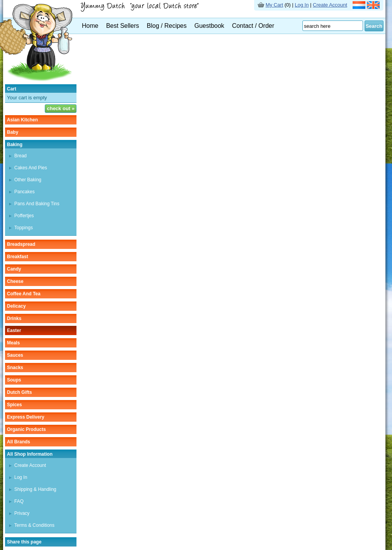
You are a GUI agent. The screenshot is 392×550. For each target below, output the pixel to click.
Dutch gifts (20, 392)
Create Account (330, 5)
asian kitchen (22, 120)
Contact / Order (253, 26)
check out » (61, 108)
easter (14, 330)
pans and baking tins (37, 204)
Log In (302, 5)
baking (15, 145)
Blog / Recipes (167, 26)
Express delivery (26, 417)
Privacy (22, 513)
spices (14, 405)
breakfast (18, 257)
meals (13, 343)
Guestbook (209, 26)
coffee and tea (24, 294)
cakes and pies (31, 168)
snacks (15, 368)
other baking (28, 180)
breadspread (21, 244)
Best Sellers (123, 26)
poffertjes (24, 216)
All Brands (19, 442)
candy (14, 269)
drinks (14, 318)
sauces (15, 355)
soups (14, 380)
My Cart (275, 5)
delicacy (16, 306)
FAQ (19, 501)
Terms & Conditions (34, 525)
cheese (15, 281)
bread (20, 156)
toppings (24, 228)
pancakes (25, 192)
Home (90, 26)
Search (374, 26)
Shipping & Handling (35, 489)
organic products (26, 429)
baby (13, 132)
